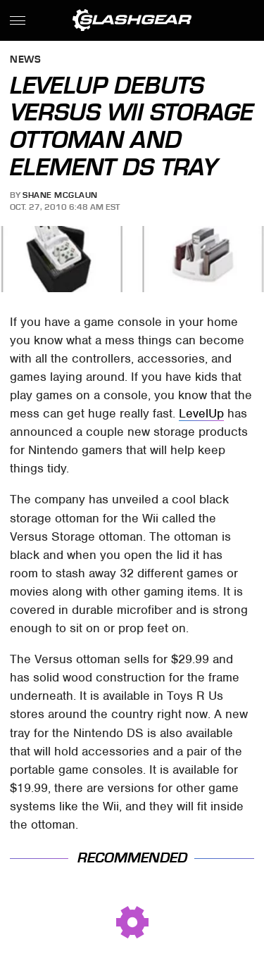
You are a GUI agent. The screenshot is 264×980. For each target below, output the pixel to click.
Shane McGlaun (60, 195)
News (25, 60)
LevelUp (201, 413)
